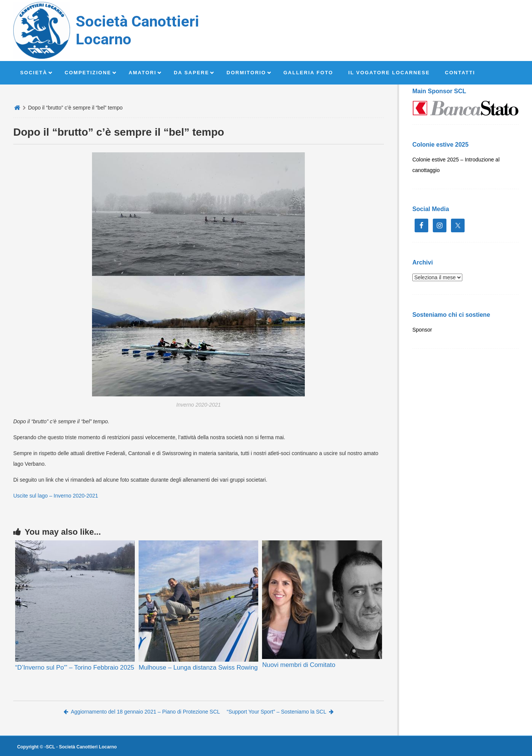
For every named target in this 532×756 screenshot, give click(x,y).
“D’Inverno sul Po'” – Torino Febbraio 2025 (75, 668)
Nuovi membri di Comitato (299, 665)
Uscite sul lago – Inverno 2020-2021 (56, 496)
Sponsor (422, 330)
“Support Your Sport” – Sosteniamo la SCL (280, 712)
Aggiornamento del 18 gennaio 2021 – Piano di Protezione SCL (142, 712)
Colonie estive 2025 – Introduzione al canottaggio (456, 165)
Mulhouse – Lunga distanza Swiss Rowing (198, 668)
